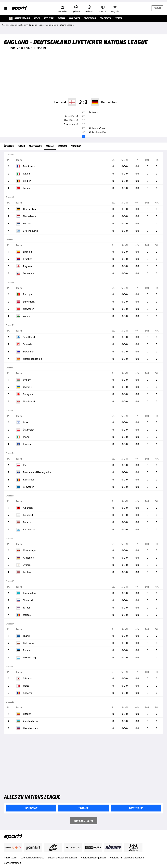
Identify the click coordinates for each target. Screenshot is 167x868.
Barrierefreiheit (13, 863)
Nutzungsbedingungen (93, 858)
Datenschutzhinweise (32, 858)
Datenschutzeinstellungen (62, 858)
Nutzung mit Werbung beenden (127, 858)
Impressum (10, 858)
